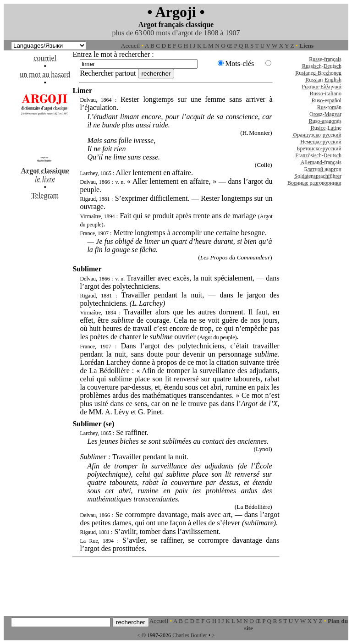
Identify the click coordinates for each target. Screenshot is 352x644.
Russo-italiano (326, 94)
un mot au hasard (45, 74)
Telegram (45, 195)
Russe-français (325, 59)
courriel (45, 58)
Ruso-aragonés (325, 121)
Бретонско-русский (319, 149)
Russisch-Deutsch (322, 66)
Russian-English (323, 80)
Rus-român (329, 107)
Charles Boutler (190, 635)
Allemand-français (321, 162)
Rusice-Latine (326, 128)
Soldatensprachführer (318, 176)
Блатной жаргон (323, 169)
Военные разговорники (314, 183)
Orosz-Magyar (325, 114)
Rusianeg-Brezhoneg (318, 73)
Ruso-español (327, 100)
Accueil (130, 46)
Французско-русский (317, 135)
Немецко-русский (321, 142)
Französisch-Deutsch (318, 155)
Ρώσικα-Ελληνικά (322, 87)
